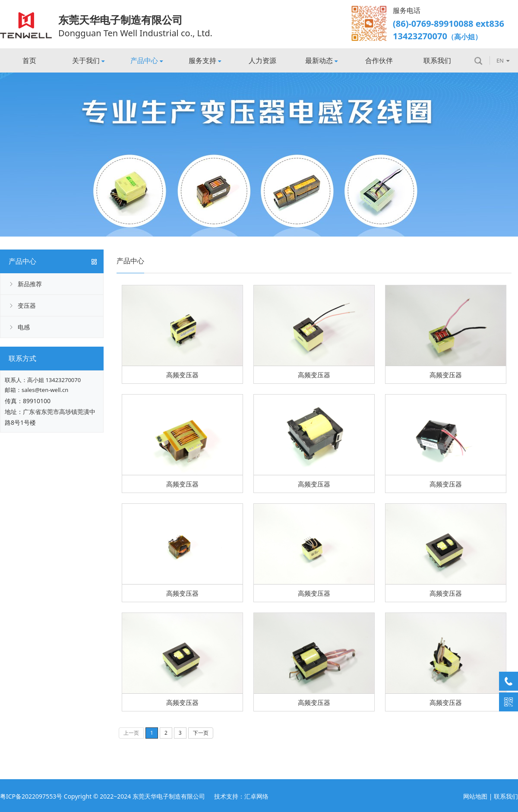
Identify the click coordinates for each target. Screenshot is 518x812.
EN (503, 60)
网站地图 (475, 796)
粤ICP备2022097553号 (31, 796)
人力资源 (262, 60)
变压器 (27, 305)
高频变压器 (182, 375)
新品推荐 (30, 284)
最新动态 (321, 60)
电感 (24, 327)
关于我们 (88, 60)
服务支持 (205, 60)
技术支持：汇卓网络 (241, 796)
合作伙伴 (379, 60)
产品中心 (147, 60)
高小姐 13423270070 (54, 380)
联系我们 (437, 60)
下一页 (201, 733)
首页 (29, 60)
